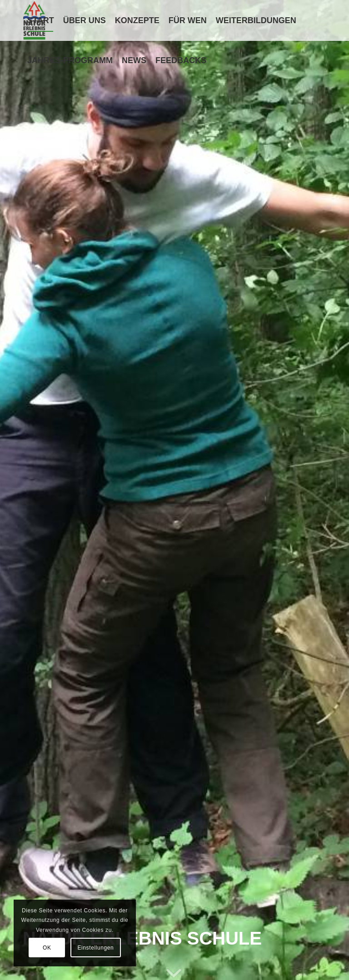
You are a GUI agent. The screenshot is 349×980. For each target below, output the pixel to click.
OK (47, 948)
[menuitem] (41, 20)
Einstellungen (95, 948)
